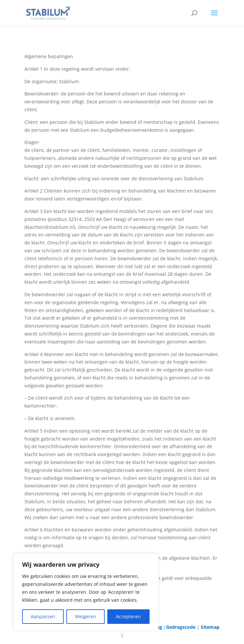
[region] (86, 592)
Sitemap (210, 627)
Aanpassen (43, 616)
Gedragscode (181, 627)
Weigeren (86, 616)
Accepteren (128, 616)
